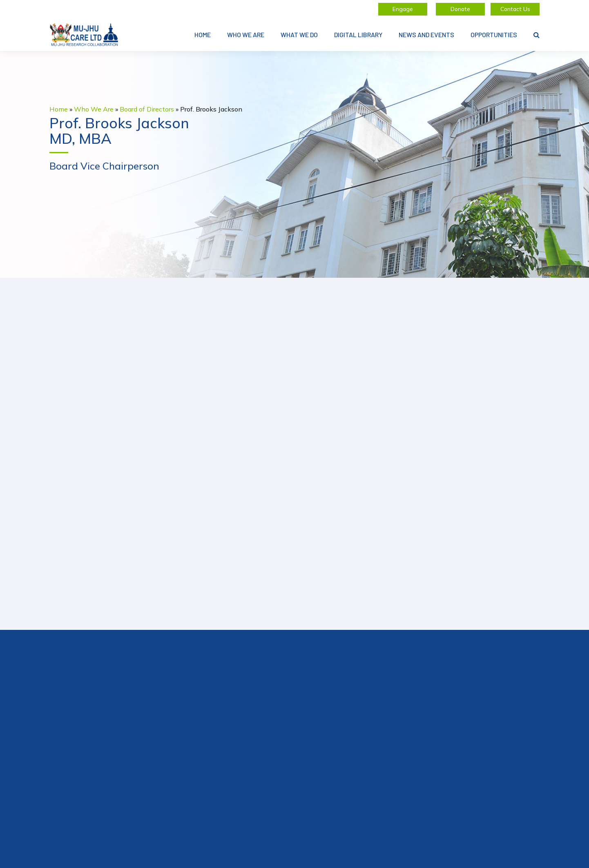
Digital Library (358, 35)
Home (203, 35)
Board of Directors (147, 109)
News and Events (426, 35)
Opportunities (494, 35)
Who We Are (246, 35)
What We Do (299, 35)
